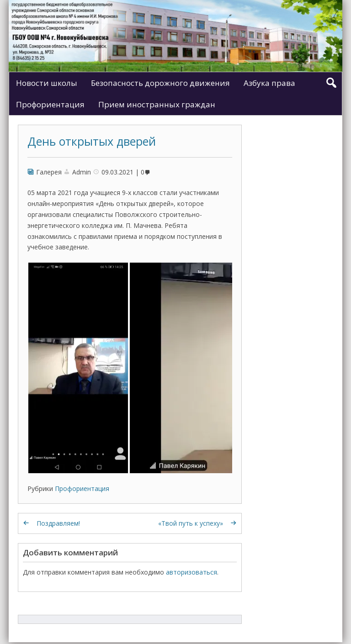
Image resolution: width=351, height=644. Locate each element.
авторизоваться (191, 572)
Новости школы (47, 83)
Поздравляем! (58, 523)
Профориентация (50, 104)
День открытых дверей (92, 141)
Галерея (49, 172)
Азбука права (269, 83)
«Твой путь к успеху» (191, 523)
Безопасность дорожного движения (160, 83)
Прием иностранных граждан (157, 104)
